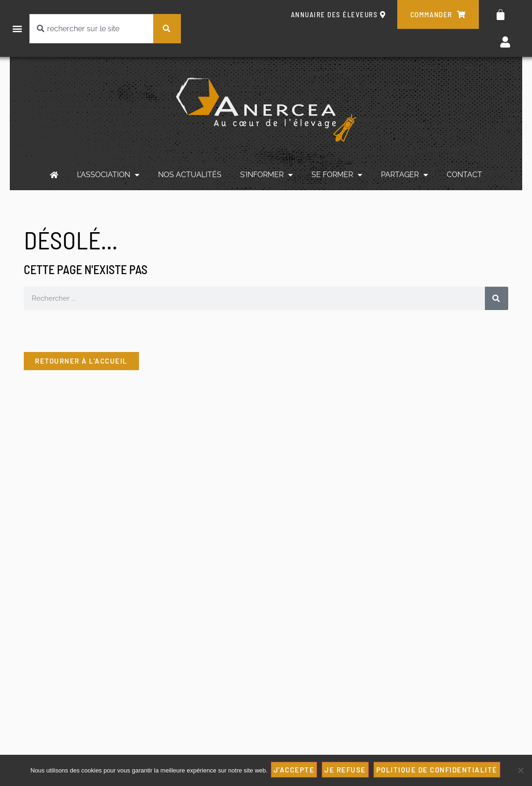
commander (438, 14)
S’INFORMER (266, 175)
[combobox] (91, 29)
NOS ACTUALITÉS (190, 175)
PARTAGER (404, 175)
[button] (17, 29)
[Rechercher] (167, 29)
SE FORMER (337, 175)
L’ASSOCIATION (108, 175)
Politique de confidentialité (438, 771)
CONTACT (464, 175)
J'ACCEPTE (296, 771)
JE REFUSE (347, 771)
